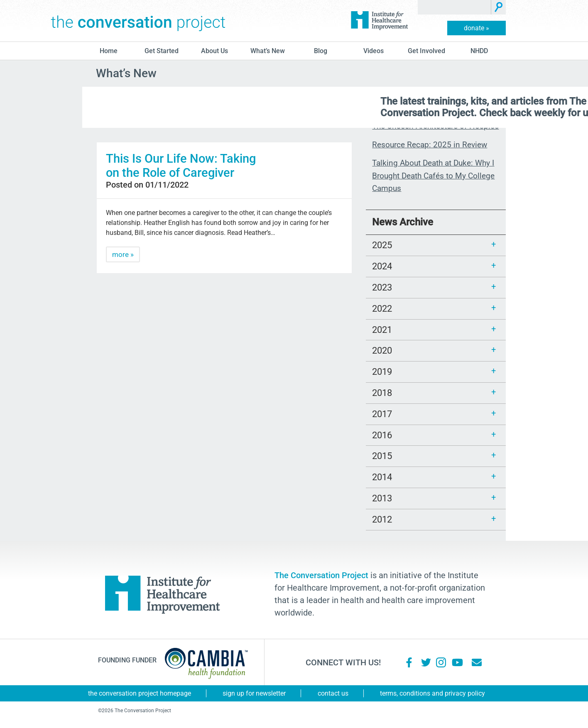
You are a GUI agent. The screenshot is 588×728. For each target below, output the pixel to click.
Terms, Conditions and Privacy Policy (432, 693)
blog (321, 51)
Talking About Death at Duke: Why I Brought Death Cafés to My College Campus (433, 176)
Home (109, 51)
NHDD (479, 51)
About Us (214, 51)
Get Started (162, 51)
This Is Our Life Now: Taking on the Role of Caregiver (181, 166)
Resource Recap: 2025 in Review (430, 145)
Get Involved (426, 51)
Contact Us (333, 693)
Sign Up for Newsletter (254, 693)
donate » (477, 28)
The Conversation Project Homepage (140, 693)
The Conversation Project (138, 21)
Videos (374, 51)
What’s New (268, 51)
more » (123, 254)
